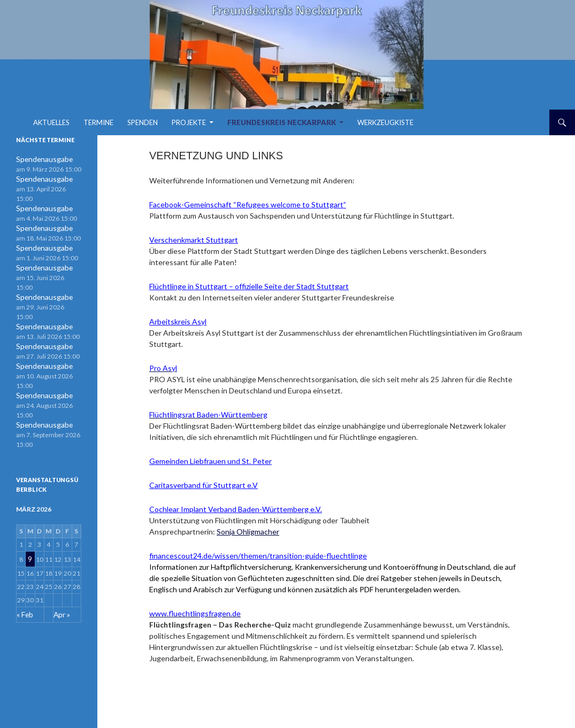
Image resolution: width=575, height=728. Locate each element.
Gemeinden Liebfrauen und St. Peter (210, 461)
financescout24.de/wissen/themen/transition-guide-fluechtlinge (258, 556)
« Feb (24, 547)
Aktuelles (51, 122)
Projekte (189, 122)
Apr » (61, 547)
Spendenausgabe (40, 159)
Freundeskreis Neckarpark (282, 122)
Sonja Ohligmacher (248, 532)
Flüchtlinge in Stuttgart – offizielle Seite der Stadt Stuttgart (249, 286)
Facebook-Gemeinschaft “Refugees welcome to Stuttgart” (248, 204)
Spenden (143, 122)
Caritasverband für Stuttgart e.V (204, 485)
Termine (98, 122)
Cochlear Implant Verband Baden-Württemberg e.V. (236, 509)
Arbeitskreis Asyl (178, 322)
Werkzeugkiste (385, 122)
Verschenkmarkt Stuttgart (194, 240)
